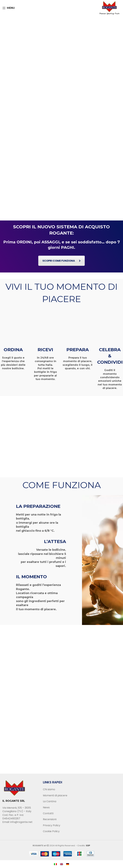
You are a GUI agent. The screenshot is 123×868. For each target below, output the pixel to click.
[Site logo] (109, 8)
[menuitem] (55, 864)
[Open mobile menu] (9, 8)
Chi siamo (49, 789)
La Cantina (50, 801)
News (46, 808)
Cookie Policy (51, 831)
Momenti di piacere (55, 796)
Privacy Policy (52, 825)
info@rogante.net (21, 822)
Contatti (48, 813)
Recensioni (50, 819)
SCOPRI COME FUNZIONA (61, 261)
